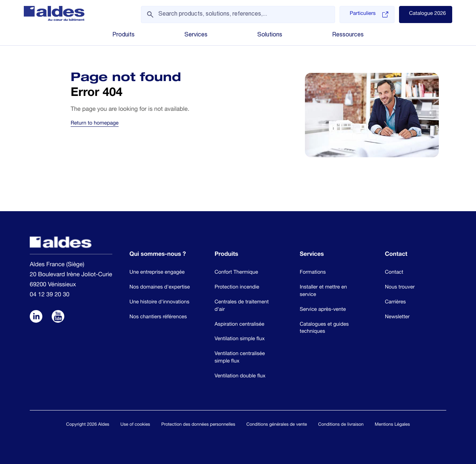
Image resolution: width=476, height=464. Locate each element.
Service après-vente (323, 310)
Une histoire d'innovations (159, 302)
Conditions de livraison (341, 425)
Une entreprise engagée (157, 273)
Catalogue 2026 (427, 14)
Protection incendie (237, 287)
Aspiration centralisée (239, 325)
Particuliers (369, 14)
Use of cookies (135, 425)
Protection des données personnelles (198, 425)
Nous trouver (400, 287)
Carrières (395, 302)
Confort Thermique (236, 273)
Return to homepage (95, 124)
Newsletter (397, 317)
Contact (394, 273)
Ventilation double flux (240, 376)
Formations (313, 273)
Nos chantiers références (158, 317)
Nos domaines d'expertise (160, 287)
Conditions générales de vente (277, 425)
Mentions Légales (392, 425)
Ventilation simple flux (240, 339)
